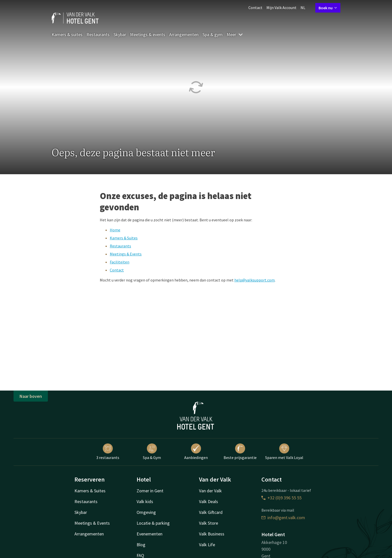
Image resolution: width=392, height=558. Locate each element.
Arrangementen (184, 34)
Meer (235, 34)
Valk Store (209, 523)
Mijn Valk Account (281, 8)
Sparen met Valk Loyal (284, 452)
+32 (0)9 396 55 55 (281, 498)
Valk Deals (209, 501)
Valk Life (207, 545)
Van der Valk (210, 491)
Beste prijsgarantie (240, 452)
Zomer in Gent (150, 491)
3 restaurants (108, 452)
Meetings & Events (126, 254)
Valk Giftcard (211, 512)
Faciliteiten (120, 262)
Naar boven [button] (31, 396)
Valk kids (145, 501)
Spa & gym (213, 34)
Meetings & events (148, 34)
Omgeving (146, 512)
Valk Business (212, 534)
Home (115, 230)
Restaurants (98, 34)
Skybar (120, 34)
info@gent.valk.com (283, 518)
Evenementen (150, 534)
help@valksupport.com (255, 280)
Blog (141, 545)
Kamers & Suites (124, 238)
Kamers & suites (67, 34)
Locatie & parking (153, 523)
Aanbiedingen (196, 452)
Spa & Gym (152, 452)
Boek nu (328, 8)
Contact (255, 8)
